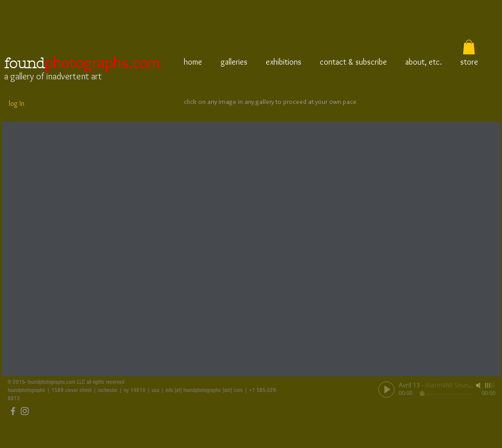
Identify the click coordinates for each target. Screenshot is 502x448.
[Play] (386, 389)
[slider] (490, 385)
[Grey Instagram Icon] (25, 411)
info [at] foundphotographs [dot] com (204, 390)
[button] (469, 47)
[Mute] (479, 385)
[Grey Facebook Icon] (13, 411)
